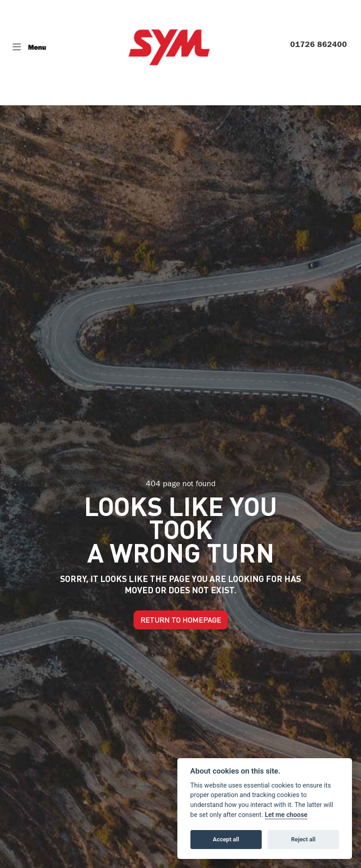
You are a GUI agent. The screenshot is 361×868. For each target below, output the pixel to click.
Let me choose (286, 815)
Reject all (303, 839)
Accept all (226, 839)
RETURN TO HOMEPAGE (181, 620)
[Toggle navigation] (29, 47)
